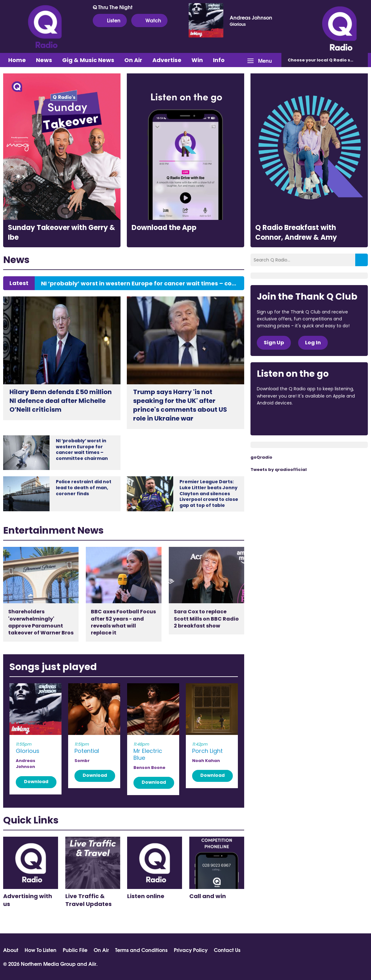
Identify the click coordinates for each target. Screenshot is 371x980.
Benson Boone (149, 768)
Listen (110, 20)
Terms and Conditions (141, 950)
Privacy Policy (191, 950)
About (11, 950)
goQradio (261, 457)
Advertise (167, 60)
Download (36, 782)
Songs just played (53, 667)
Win (197, 60)
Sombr (82, 761)
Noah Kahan (206, 761)
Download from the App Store (281, 420)
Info (219, 60)
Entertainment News (53, 530)
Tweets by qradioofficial (279, 470)
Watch (149, 20)
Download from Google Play (334, 420)
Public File (75, 950)
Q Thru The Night (113, 7)
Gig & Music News (88, 60)
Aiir (92, 963)
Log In (313, 343)
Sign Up (274, 343)
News (44, 60)
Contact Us (227, 950)
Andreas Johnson (251, 17)
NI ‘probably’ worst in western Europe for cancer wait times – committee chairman (139, 284)
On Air (133, 60)
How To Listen (41, 950)
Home (17, 60)
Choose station (326, 60)
